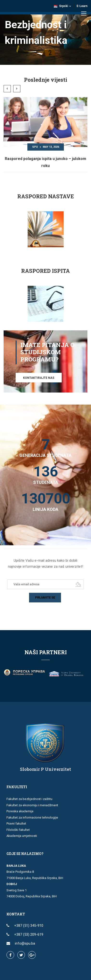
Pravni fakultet (16, 823)
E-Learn (82, 6)
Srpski (61, 6)
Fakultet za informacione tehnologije (32, 817)
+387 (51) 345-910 (29, 926)
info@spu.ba (25, 943)
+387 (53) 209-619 (29, 934)
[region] (45, 32)
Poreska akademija (20, 811)
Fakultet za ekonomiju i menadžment (32, 805)
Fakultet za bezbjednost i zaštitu (29, 799)
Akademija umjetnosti (22, 836)
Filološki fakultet (18, 830)
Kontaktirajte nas (39, 378)
